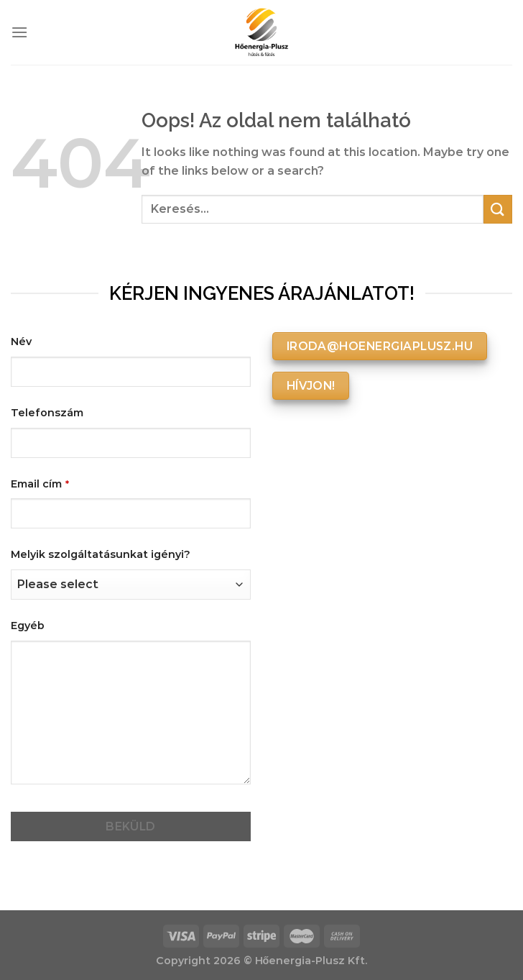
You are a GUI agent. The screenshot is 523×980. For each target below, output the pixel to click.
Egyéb (28, 626)
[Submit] (498, 209)
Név (21, 342)
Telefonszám (47, 413)
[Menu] (19, 32)
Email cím (40, 484)
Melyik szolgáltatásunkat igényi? (101, 554)
